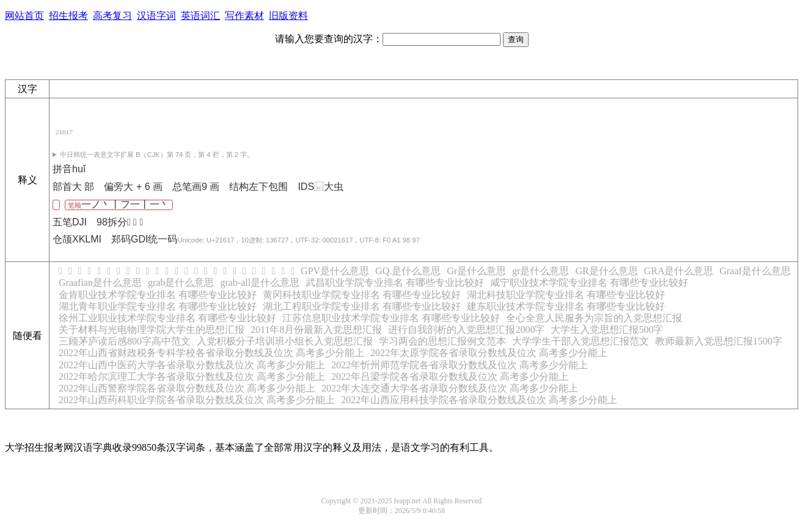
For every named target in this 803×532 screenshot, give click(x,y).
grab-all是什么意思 (260, 282)
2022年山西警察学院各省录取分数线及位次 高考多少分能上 (187, 388)
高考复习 (112, 16)
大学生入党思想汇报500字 (607, 330)
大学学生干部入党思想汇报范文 (581, 341)
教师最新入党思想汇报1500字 (719, 341)
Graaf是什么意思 (755, 271)
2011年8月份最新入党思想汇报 (316, 330)
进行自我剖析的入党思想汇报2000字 (466, 330)
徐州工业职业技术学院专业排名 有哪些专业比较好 (167, 318)
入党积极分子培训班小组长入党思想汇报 (285, 341)
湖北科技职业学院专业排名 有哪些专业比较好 (566, 295)
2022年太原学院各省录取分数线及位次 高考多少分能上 (489, 353)
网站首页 (24, 16)
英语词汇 (200, 16)
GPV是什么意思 (335, 271)
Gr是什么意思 (476, 271)
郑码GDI (130, 239)
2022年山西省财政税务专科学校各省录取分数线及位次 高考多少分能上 (211, 353)
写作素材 (244, 16)
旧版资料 (288, 16)
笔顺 (119, 205)
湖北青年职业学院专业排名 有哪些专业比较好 (158, 306)
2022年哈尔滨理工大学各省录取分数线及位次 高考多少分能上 (192, 377)
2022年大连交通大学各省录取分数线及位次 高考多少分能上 (450, 388)
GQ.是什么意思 (408, 271)
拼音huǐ (69, 169)
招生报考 (68, 16)
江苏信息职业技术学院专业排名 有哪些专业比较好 (391, 318)
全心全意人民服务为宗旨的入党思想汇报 (594, 318)
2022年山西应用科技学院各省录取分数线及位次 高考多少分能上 (479, 400)
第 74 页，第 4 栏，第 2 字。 (157, 155)
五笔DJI (70, 222)
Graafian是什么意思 (100, 282)
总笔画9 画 (196, 187)
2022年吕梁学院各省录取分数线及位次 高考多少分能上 (450, 377)
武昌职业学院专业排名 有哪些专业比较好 (395, 282)
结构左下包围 (258, 187)
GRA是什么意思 (679, 271)
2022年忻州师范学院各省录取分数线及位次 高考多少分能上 (460, 365)
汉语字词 (156, 16)
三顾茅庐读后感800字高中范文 (125, 341)
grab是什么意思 (181, 282)
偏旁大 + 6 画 (133, 187)
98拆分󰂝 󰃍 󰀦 (120, 222)
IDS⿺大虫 (321, 187)
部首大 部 (73, 187)
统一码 (284, 239)
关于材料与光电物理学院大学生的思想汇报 (152, 330)
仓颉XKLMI (77, 239)
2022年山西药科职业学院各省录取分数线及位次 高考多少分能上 (197, 400)
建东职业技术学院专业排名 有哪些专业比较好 (566, 306)
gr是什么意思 (541, 271)
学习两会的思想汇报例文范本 (442, 341)
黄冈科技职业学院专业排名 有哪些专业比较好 (362, 295)
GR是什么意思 (606, 271)
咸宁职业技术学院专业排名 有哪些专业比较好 (589, 282)
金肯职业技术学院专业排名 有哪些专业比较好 (158, 295)
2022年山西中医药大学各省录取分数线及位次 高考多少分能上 (192, 365)
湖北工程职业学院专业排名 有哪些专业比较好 (362, 306)
